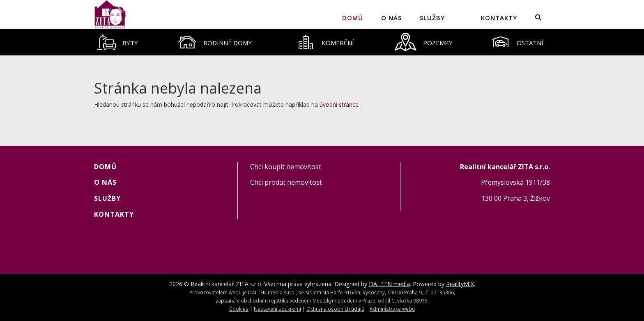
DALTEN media (389, 284)
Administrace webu (392, 309)
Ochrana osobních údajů (335, 309)
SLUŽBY (432, 18)
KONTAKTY (499, 18)
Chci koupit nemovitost (286, 167)
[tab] (118, 42)
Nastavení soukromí (277, 309)
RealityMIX (460, 284)
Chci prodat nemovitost (286, 182)
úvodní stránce (339, 104)
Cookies (239, 309)
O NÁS (391, 18)
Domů (353, 18)
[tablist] (322, 42)
